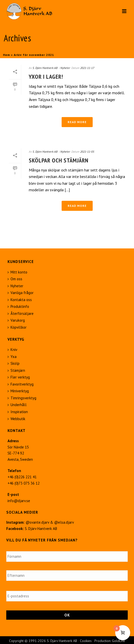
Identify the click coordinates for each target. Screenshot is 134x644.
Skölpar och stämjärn (59, 160)
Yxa (12, 357)
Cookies (86, 641)
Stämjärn (16, 370)
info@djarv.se (19, 501)
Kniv (12, 350)
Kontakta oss (20, 300)
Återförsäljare (21, 313)
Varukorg (16, 320)
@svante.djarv (37, 522)
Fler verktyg (19, 377)
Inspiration (18, 412)
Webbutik (16, 419)
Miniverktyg (18, 391)
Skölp (14, 363)
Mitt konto (17, 272)
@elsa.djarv (64, 522)
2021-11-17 (87, 68)
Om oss (15, 279)
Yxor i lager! (46, 77)
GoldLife (118, 641)
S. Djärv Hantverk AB (45, 68)
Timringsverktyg (22, 398)
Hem (7, 55)
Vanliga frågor (21, 293)
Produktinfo (18, 306)
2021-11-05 (87, 152)
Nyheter (65, 68)
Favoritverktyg (21, 384)
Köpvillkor (17, 327)
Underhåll (17, 405)
